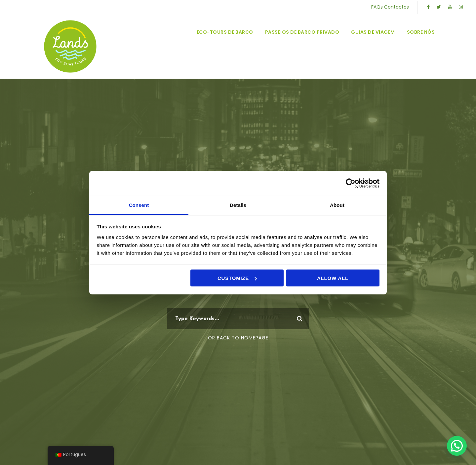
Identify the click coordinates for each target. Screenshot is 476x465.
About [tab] (337, 205)
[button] (457, 446)
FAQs (377, 7)
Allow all (333, 278)
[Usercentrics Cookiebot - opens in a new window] (351, 183)
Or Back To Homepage (238, 338)
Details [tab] (238, 205)
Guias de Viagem (373, 32)
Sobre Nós (421, 32)
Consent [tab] (139, 205)
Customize (237, 278)
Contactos (397, 7)
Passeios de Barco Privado (302, 32)
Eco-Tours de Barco (225, 32)
